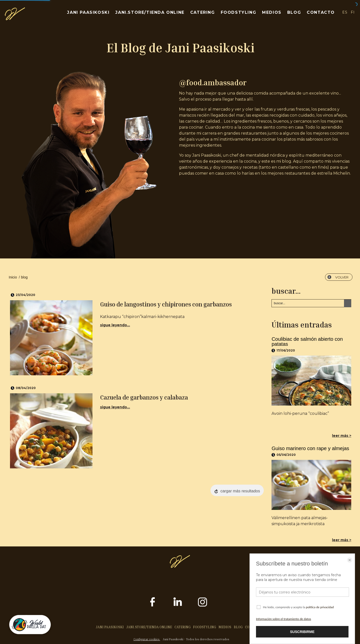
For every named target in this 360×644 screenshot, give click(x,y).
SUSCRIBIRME (302, 632)
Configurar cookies (147, 639)
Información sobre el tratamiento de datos (283, 619)
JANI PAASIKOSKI (88, 12)
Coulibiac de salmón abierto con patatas (307, 342)
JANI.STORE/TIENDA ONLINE (150, 12)
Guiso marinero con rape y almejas (310, 448)
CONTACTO (321, 12)
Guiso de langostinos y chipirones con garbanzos (166, 304)
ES (345, 12)
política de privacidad (320, 607)
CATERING (203, 12)
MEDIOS (272, 12)
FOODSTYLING (239, 12)
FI (353, 12)
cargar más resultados (240, 491)
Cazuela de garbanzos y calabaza (144, 397)
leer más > (342, 436)
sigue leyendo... (115, 325)
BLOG (294, 12)
